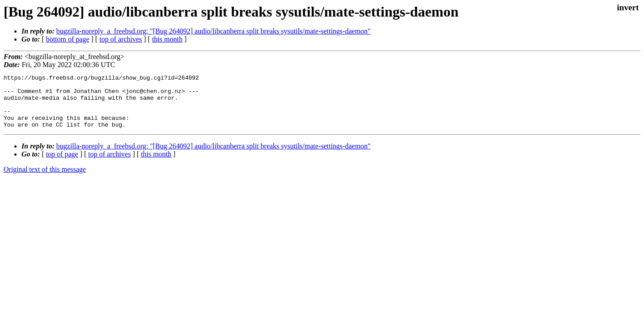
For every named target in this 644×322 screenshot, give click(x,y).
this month (167, 39)
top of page (62, 165)
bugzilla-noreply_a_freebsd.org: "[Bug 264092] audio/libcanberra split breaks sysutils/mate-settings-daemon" (214, 31)
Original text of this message (45, 180)
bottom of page (68, 39)
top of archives (121, 39)
